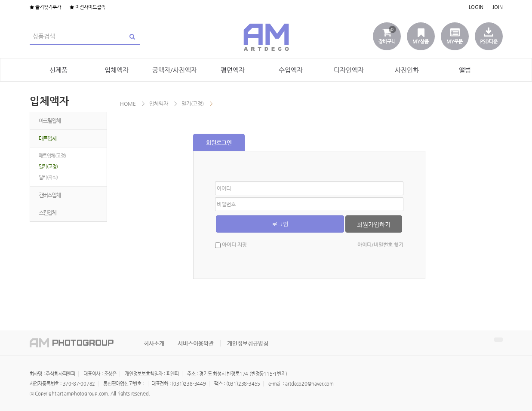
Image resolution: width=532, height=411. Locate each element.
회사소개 (154, 343)
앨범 (465, 70)
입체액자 (117, 70)
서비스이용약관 (196, 343)
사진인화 (407, 70)
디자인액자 (349, 70)
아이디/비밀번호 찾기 (380, 245)
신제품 (58, 70)
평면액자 (233, 70)
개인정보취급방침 (248, 343)
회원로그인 (219, 143)
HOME (128, 104)
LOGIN (476, 7)
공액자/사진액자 (175, 70)
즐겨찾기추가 (45, 7)
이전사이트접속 (88, 7)
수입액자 (291, 70)
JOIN (498, 7)
